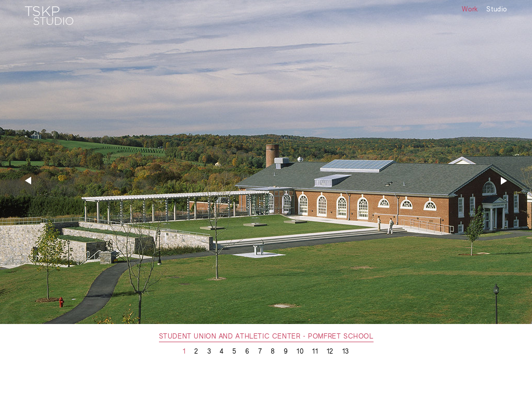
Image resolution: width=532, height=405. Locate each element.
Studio (497, 10)
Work (470, 10)
